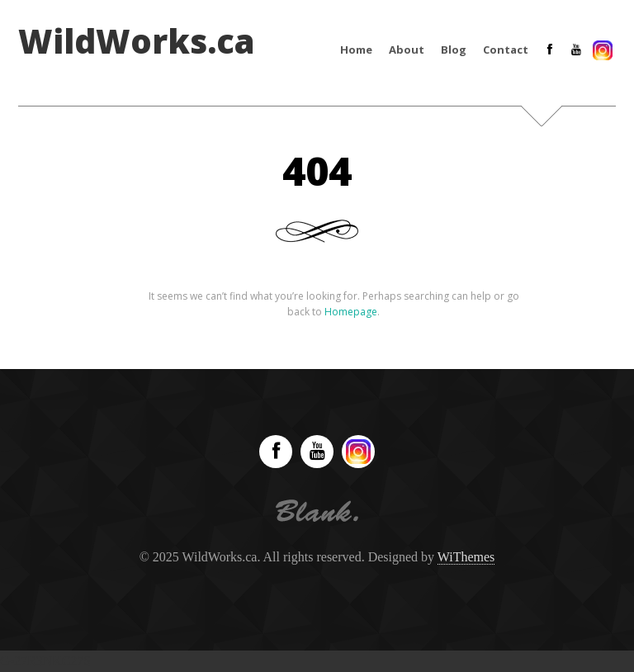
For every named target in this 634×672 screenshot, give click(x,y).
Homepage (351, 312)
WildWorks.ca (137, 41)
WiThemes (466, 557)
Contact (506, 50)
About (407, 50)
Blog (454, 50)
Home (356, 50)
